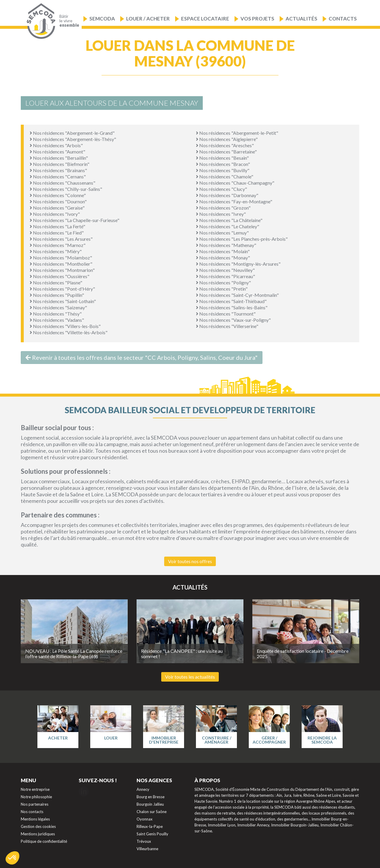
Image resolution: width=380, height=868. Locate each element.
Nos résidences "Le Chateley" (228, 226)
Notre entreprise (35, 789)
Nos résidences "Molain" (223, 251)
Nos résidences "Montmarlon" (62, 270)
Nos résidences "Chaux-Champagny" (235, 183)
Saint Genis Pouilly (152, 834)
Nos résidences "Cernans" (58, 176)
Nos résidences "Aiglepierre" (227, 139)
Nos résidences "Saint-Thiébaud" (231, 301)
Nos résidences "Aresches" (225, 145)
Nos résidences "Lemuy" (222, 233)
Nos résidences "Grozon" (223, 208)
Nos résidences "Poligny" (223, 282)
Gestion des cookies (38, 826)
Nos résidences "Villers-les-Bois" (65, 326)
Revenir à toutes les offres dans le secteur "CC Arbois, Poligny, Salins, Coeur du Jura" (142, 357)
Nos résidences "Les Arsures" (61, 239)
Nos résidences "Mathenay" (226, 245)
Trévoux (144, 841)
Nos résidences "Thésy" (56, 314)
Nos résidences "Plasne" (56, 282)
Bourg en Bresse (151, 797)
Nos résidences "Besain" (222, 158)
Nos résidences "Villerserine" (227, 326)
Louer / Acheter (148, 19)
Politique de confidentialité (44, 841)
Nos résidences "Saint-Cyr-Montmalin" (237, 295)
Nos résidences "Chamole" (225, 176)
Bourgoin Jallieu (150, 804)
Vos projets (257, 19)
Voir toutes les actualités (190, 677)
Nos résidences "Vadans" (57, 320)
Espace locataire (205, 19)
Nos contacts (32, 812)
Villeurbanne (147, 849)
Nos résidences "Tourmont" (226, 314)
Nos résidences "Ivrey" (221, 214)
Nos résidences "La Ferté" (57, 226)
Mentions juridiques (38, 834)
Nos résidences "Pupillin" (57, 295)
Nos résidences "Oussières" (60, 276)
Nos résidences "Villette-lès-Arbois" (69, 332)
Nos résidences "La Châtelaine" (229, 220)
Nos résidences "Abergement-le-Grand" (72, 133)
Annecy (143, 789)
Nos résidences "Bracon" (223, 164)
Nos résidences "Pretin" (222, 289)
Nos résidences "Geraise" (57, 208)
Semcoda (102, 19)
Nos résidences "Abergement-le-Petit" (237, 133)
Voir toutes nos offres (190, 561)
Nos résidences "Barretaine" (226, 152)
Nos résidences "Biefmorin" (60, 164)
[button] (12, 858)
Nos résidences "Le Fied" (57, 233)
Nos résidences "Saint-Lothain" (63, 301)
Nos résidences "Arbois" (56, 145)
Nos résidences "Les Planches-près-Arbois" (242, 239)
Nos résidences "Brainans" (58, 170)
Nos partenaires (35, 804)
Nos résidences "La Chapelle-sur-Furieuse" (75, 220)
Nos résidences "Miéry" (56, 251)
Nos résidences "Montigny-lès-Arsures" (238, 264)
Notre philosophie (36, 797)
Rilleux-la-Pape (150, 826)
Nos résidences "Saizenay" (58, 307)
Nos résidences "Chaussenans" (62, 183)
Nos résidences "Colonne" (58, 195)
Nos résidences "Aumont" (57, 152)
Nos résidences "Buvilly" (223, 170)
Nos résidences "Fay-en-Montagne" (234, 201)
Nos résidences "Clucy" (221, 189)
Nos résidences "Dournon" (58, 201)
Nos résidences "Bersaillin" (59, 158)
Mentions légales (35, 819)
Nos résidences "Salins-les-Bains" (232, 307)
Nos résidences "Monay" (223, 258)
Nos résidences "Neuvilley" (225, 270)
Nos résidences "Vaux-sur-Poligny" (233, 320)
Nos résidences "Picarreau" (225, 276)
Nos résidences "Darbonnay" (227, 195)
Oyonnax (145, 819)
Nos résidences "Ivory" (55, 214)
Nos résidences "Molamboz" (61, 258)
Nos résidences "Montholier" (61, 264)
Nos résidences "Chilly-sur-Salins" (66, 189)
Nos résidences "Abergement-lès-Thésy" (73, 139)
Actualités (301, 19)
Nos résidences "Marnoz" (58, 245)
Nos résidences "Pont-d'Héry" (62, 289)
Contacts (343, 19)
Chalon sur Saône (152, 812)
